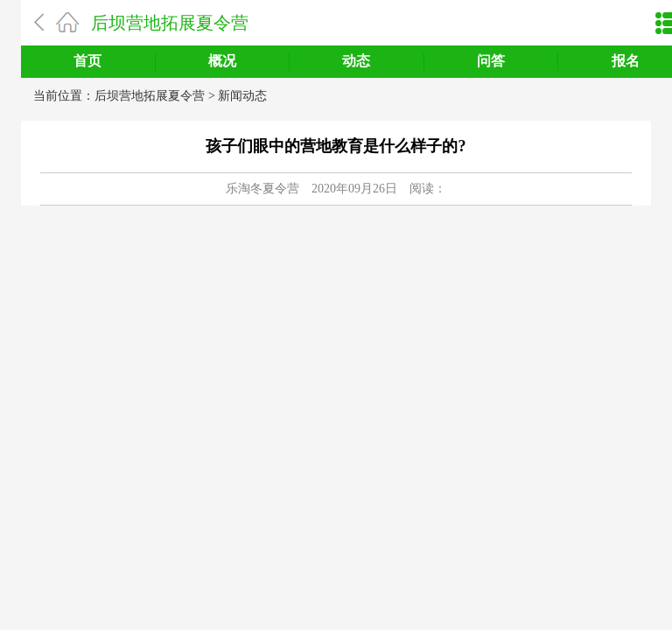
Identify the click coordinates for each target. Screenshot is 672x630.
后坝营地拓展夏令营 (170, 23)
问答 (491, 61)
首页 (87, 61)
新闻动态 (242, 96)
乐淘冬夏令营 (262, 189)
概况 (222, 61)
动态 (356, 61)
